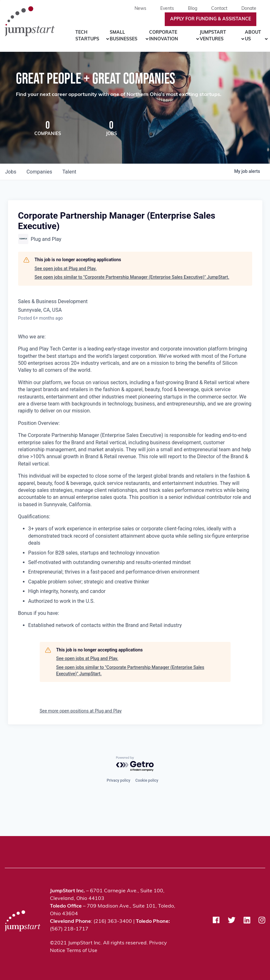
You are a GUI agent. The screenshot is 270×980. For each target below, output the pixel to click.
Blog (193, 9)
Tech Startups (87, 36)
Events (167, 9)
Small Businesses (124, 36)
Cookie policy (147, 780)
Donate (249, 9)
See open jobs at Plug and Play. (66, 269)
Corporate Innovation (164, 36)
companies (39, 172)
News (140, 9)
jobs (11, 172)
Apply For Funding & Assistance (211, 19)
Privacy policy (118, 780)
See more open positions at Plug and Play (81, 711)
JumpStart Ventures (213, 36)
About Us (253, 36)
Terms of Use (82, 951)
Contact (219, 9)
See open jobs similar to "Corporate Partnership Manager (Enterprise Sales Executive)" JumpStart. (132, 278)
